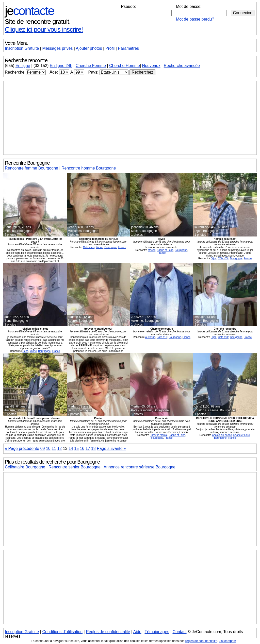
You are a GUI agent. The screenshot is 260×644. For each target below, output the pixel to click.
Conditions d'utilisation (62, 632)
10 (48, 448)
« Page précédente (22, 448)
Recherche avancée (182, 66)
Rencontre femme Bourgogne (31, 168)
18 (93, 448)
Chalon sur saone (222, 435)
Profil (110, 48)
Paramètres (128, 48)
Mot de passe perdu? (195, 19)
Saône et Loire (165, 250)
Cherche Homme (125, 66)
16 (82, 448)
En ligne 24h (61, 66)
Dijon (214, 258)
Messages (57, 48)
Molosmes (89, 247)
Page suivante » (111, 448)
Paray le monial (159, 435)
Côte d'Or (223, 258)
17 (88, 448)
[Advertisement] (130, 118)
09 (43, 448)
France (122, 247)
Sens (26, 351)
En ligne (23, 66)
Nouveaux (151, 66)
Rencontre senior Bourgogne (75, 467)
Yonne (100, 247)
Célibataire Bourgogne (25, 467)
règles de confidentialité (201, 641)
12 (59, 448)
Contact (179, 632)
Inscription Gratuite (22, 48)
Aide (137, 632)
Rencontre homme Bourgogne (89, 168)
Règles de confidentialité (108, 632)
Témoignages (157, 632)
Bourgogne (111, 247)
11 (54, 448)
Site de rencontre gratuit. (38, 22)
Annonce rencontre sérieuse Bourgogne (140, 467)
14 (71, 448)
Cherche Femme (91, 66)
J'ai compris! (227, 641)
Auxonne (150, 337)
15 (76, 448)
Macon (152, 250)
